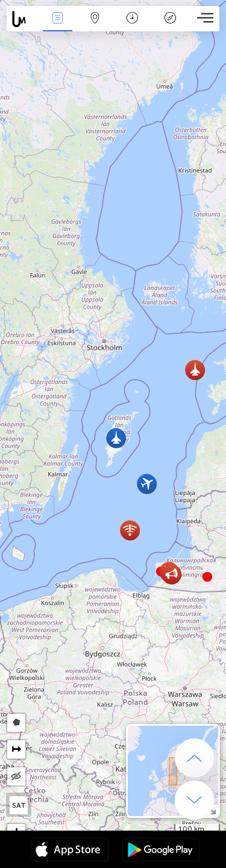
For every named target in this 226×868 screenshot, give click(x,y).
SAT (19, 805)
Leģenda (170, 19)
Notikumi (57, 19)
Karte (95, 19)
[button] (207, 577)
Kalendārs (132, 19)
